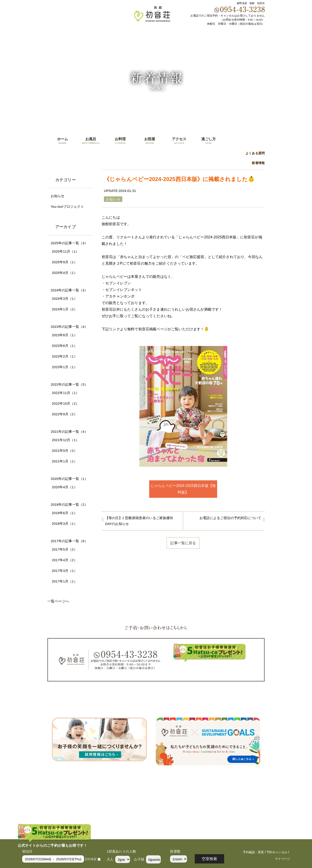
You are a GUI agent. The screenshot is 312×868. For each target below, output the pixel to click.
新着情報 (258, 163)
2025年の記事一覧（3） (69, 243)
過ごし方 (209, 141)
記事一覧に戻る (183, 543)
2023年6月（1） (65, 346)
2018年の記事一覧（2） (69, 504)
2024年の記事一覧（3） (69, 290)
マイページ (282, 859)
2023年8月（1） (65, 335)
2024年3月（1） (65, 299)
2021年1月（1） (65, 461)
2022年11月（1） (65, 393)
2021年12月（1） (65, 440)
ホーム (62, 141)
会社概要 (246, 705)
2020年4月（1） (65, 487)
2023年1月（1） (65, 367)
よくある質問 (255, 153)
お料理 (120, 141)
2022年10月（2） (65, 403)
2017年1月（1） (65, 581)
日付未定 (91, 859)
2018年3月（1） (65, 523)
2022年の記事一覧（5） (69, 384)
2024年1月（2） (65, 309)
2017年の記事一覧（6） (69, 541)
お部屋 (150, 141)
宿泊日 (27, 851)
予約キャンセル (277, 852)
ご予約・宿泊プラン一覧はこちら (209, 669)
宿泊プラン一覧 (222, 705)
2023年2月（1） (65, 356)
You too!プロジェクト (67, 207)
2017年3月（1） (65, 571)
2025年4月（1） (65, 273)
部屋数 (175, 851)
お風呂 (91, 141)
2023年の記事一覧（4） (69, 327)
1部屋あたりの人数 (121, 851)
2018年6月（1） (65, 513)
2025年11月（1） (65, 251)
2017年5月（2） (65, 549)
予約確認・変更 (253, 852)
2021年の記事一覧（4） (69, 432)
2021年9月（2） (65, 451)
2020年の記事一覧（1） (69, 479)
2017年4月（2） (65, 560)
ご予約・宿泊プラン (243, 139)
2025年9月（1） (65, 262)
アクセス (179, 141)
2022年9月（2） (65, 414)
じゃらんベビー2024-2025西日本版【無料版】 (183, 489)
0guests (154, 860)
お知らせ (58, 196)
